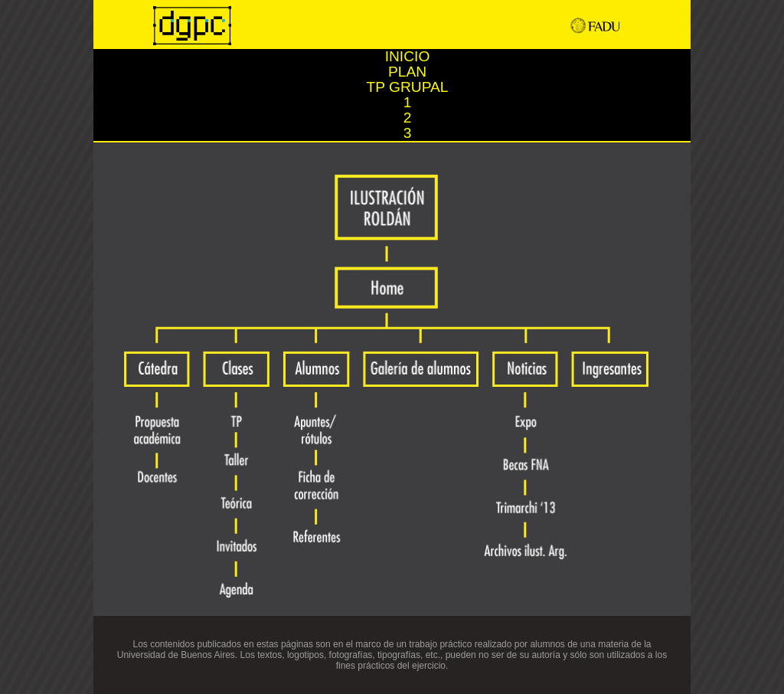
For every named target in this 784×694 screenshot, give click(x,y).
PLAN (407, 72)
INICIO (408, 56)
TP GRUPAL (408, 87)
